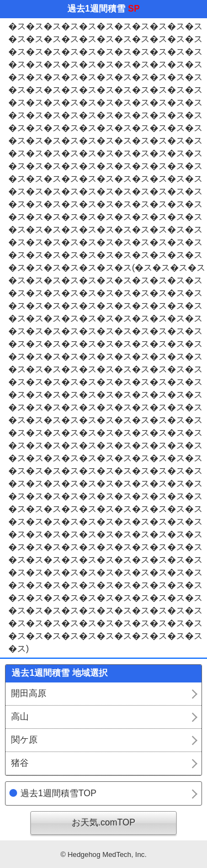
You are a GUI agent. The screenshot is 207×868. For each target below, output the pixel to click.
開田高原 (29, 693)
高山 (20, 716)
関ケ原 (24, 740)
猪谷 (20, 763)
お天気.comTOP (104, 822)
